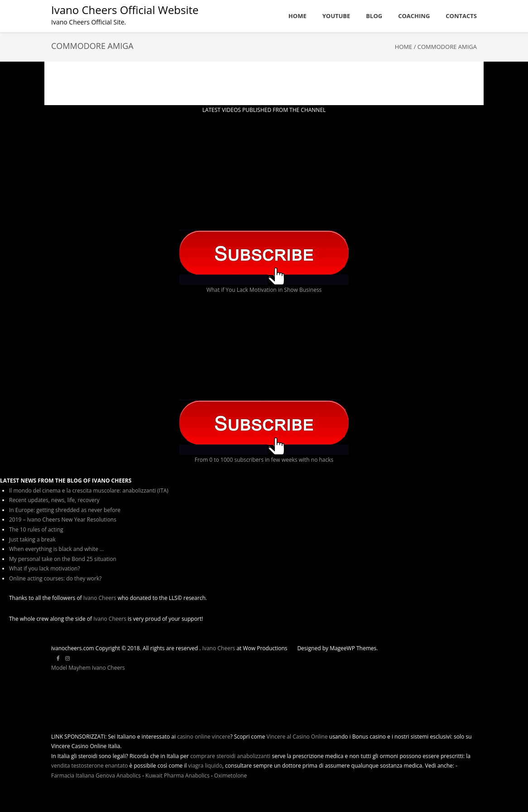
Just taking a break (32, 539)
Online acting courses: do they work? (55, 578)
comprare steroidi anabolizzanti (230, 756)
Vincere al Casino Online (297, 737)
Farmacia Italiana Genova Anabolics (96, 776)
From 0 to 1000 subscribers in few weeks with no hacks (264, 460)
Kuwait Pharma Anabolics (178, 776)
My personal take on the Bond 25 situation (63, 559)
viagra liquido (205, 766)
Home (404, 47)
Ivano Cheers (100, 598)
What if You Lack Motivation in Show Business (264, 290)
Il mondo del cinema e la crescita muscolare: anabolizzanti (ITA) (89, 491)
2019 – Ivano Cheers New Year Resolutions (63, 520)
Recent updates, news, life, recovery (54, 500)
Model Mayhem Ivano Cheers (88, 668)
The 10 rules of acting (36, 529)
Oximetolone (230, 776)
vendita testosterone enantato (89, 766)
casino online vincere (204, 737)
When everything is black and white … (56, 549)
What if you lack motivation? (45, 568)
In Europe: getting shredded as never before (65, 510)
